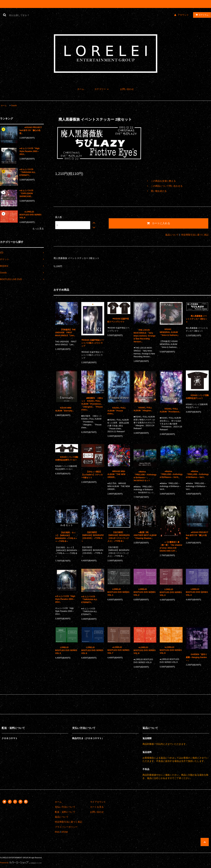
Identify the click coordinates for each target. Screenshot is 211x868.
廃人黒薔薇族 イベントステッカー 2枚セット (196, 319)
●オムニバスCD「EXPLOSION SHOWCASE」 (26, 193)
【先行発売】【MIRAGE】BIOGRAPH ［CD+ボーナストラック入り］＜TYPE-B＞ (119, 537)
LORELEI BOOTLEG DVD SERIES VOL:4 (197, 592)
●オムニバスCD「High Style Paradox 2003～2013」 (29, 151)
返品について (172, 235)
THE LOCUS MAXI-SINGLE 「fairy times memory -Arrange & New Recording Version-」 (145, 336)
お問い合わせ (127, 89)
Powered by (21, 863)
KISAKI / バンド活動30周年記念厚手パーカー (67, 459)
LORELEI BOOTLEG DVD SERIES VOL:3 (171, 592)
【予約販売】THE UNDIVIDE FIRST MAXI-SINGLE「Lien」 (65, 333)
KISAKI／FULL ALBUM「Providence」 (170, 410)
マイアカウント (98, 802)
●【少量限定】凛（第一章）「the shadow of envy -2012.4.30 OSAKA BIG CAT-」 (171, 546)
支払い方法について (65, 807)
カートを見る (97, 807)
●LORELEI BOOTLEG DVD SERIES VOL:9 (171, 650)
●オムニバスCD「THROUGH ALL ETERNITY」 (28, 172)
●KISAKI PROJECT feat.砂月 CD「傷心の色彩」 (31, 130)
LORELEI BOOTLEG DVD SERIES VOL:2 (145, 592)
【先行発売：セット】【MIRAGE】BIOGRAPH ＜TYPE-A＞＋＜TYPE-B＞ (66, 537)
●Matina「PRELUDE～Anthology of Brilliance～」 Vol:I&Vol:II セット (145, 476)
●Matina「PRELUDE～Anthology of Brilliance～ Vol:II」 (171, 474)
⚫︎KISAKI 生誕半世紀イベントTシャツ (118, 320)
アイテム (201, 15)
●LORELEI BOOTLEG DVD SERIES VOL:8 (30, 215)
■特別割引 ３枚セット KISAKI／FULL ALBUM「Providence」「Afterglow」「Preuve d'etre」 (92, 404)
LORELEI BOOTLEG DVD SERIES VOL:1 (118, 592)
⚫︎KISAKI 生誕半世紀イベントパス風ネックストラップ (93, 343)
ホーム (81, 89)
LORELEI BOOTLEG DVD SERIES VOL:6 (92, 650)
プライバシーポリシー (66, 827)
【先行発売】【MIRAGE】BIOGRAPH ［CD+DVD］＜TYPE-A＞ (92, 537)
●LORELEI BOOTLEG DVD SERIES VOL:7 (118, 650)
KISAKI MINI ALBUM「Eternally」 (65, 409)
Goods (14, 105)
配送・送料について (65, 812)
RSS (57, 832)
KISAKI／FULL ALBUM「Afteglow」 (143, 409)
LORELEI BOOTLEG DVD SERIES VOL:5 (66, 650)
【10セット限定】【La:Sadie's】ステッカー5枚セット (92, 475)
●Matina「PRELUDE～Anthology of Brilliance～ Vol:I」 (197, 474)
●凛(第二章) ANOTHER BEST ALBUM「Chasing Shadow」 (145, 535)
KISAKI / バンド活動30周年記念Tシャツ (197, 397)
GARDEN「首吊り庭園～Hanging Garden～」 (196, 657)
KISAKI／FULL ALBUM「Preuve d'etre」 (117, 411)
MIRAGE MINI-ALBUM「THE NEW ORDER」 (116, 474)
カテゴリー (102, 89)
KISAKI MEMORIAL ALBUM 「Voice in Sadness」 (170, 332)
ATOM (65, 832)
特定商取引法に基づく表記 (195, 235)
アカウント (183, 15)
